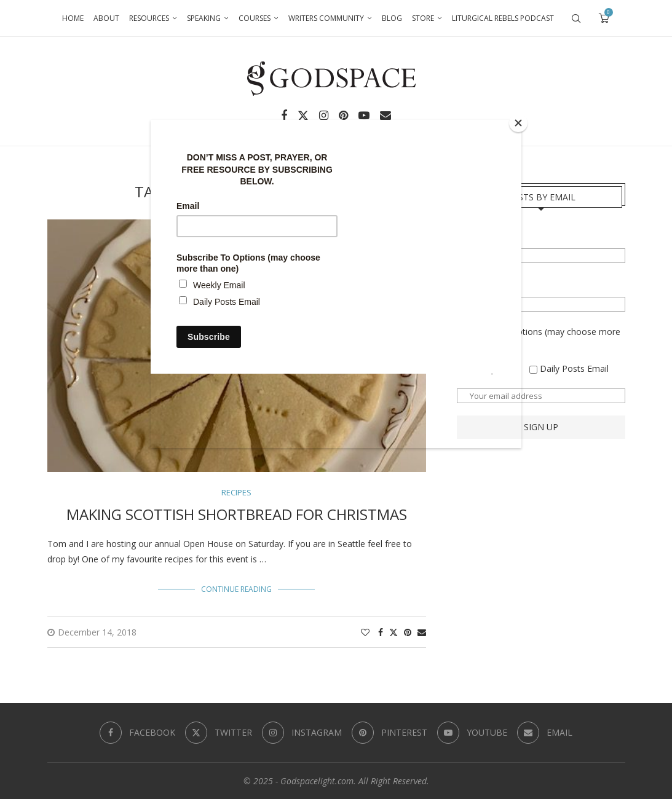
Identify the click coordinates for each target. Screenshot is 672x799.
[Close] (518, 123)
